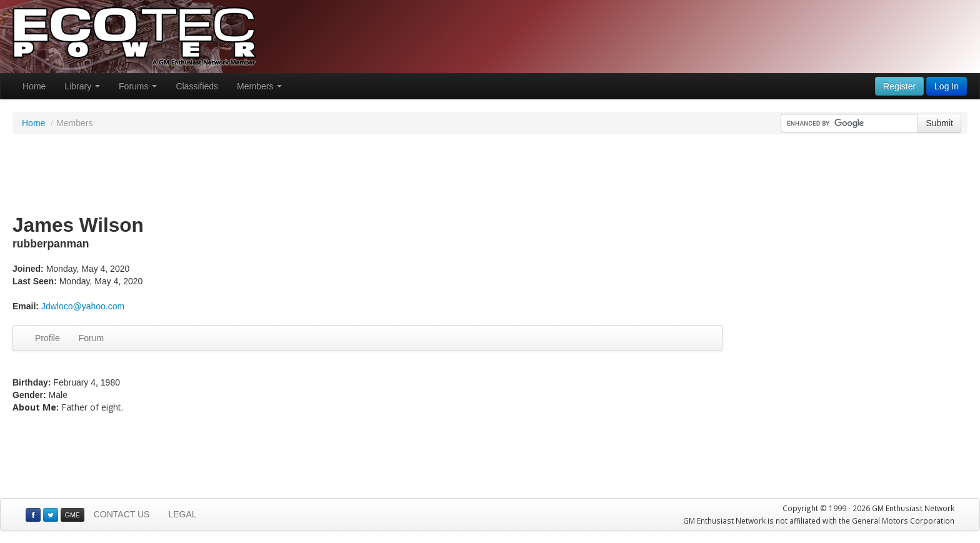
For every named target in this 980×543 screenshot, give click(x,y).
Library (82, 86)
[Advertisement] (490, 175)
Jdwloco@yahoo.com (83, 306)
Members (259, 86)
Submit (939, 123)
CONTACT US (122, 514)
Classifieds (197, 86)
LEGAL (182, 514)
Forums (138, 86)
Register (899, 86)
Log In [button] (947, 86)
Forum (91, 338)
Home (34, 86)
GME (72, 515)
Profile (47, 338)
